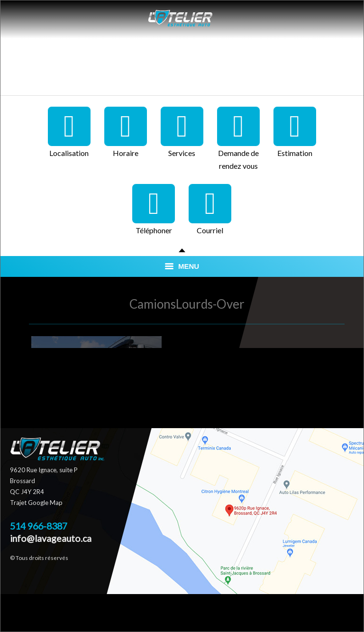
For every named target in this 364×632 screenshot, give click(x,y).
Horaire (126, 132)
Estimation (295, 132)
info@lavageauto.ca (51, 538)
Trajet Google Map (36, 503)
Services (182, 132)
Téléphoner (154, 209)
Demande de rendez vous (238, 138)
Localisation (69, 132)
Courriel (210, 209)
